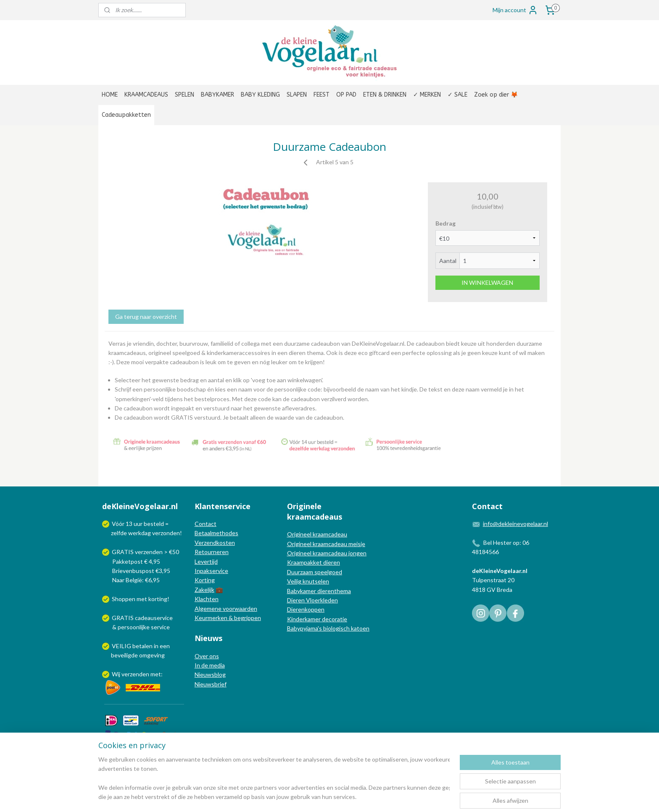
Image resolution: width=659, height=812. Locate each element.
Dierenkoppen (306, 609)
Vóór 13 (123, 524)
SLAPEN (297, 95)
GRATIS (123, 618)
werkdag (140, 533)
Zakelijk (204, 590)
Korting (205, 580)
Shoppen (124, 599)
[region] (274, 779)
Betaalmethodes (216, 533)
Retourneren (212, 552)
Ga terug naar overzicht (146, 317)
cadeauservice (154, 618)
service (160, 627)
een (165, 646)
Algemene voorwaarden (226, 608)
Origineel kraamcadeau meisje (326, 544)
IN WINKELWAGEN (487, 282)
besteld (154, 524)
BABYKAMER (217, 95)
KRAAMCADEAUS (146, 95)
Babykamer (302, 591)
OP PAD (346, 95)
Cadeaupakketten (126, 115)
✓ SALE (457, 95)
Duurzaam (301, 572)
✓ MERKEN (427, 95)
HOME (110, 95)
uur (138, 524)
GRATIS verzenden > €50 (145, 552)
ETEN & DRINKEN (385, 95)
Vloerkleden (321, 600)
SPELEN (185, 95)
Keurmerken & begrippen (228, 618)
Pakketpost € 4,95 (132, 561)
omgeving (152, 655)
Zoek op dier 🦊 (496, 95)
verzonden (166, 533)
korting (158, 599)
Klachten (207, 599)
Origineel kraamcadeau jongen (327, 553)
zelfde (119, 533)
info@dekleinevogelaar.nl (515, 524)
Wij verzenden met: (137, 674)
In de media (210, 665)
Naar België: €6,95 (136, 580)
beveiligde (124, 655)
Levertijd (206, 561)
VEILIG (122, 646)
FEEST (322, 95)
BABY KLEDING (260, 95)
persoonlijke (134, 627)
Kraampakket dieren (314, 562)
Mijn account (515, 10)
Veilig (295, 581)
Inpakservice (211, 571)
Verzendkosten (215, 543)
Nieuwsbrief (211, 684)
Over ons (207, 656)
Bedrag (445, 223)
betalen (142, 646)
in (156, 646)
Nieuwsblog (210, 674)
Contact (206, 524)
